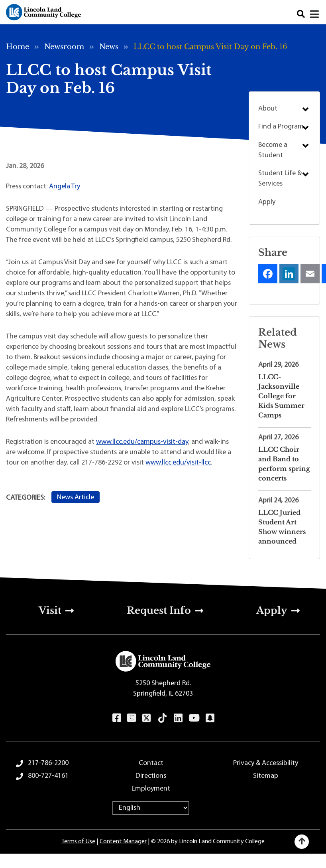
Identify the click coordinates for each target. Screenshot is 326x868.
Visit (50, 610)
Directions (151, 776)
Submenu (305, 109)
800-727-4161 (48, 776)
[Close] (315, 14)
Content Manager (123, 842)
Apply (267, 202)
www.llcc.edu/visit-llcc (178, 463)
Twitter (147, 718)
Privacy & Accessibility (266, 763)
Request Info (159, 610)
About (268, 109)
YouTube (194, 718)
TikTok (163, 718)
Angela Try (65, 187)
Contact (151, 763)
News (109, 47)
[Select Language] (151, 808)
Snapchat (210, 718)
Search (301, 14)
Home (18, 47)
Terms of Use (78, 842)
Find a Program (281, 127)
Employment (151, 789)
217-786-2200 (48, 763)
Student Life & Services (280, 179)
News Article (76, 497)
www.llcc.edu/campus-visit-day (142, 442)
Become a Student (273, 150)
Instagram (131, 718)
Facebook (117, 718)
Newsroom (64, 47)
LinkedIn (178, 718)
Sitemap (266, 776)
